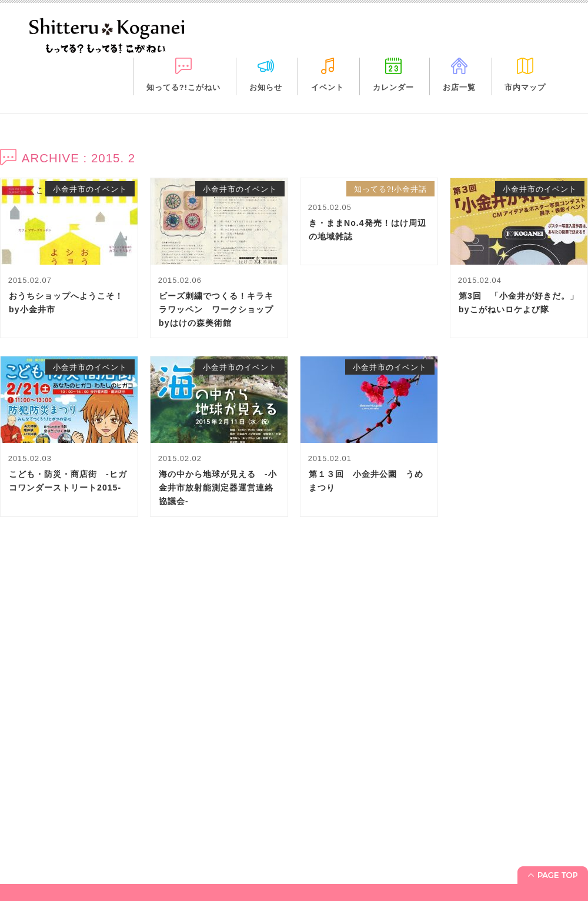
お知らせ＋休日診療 (44, 851)
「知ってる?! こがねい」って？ (66, 834)
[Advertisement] (294, 652)
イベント (328, 87)
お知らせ (266, 87)
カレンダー (393, 87)
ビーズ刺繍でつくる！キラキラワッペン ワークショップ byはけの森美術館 (220, 309)
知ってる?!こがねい (183, 87)
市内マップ (525, 87)
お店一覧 (459, 87)
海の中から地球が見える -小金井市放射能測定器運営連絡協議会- (218, 488)
